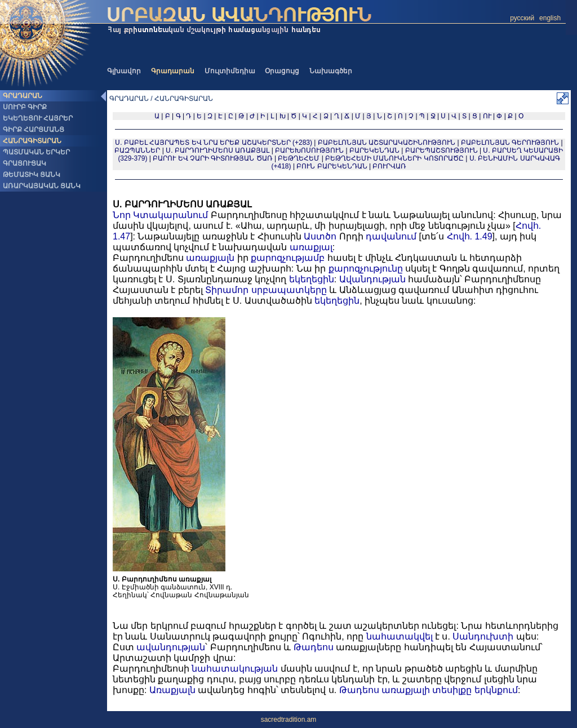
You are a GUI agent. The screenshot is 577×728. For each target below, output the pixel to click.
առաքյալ (311, 247)
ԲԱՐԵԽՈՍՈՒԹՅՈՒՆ (309, 150)
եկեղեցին (312, 279)
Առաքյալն (172, 690)
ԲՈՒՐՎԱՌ (389, 166)
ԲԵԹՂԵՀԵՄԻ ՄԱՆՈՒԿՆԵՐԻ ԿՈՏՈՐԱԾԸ (394, 158)
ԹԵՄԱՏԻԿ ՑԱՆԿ (32, 175)
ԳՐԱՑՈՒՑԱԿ (25, 163)
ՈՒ (487, 116)
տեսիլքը (452, 690)
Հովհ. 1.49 (470, 236)
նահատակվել (400, 636)
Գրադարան (173, 71)
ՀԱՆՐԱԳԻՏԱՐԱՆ (32, 141)
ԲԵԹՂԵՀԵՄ (299, 158)
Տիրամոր (227, 290)
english (550, 18)
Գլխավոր (124, 71)
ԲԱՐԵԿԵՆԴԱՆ (374, 150)
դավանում (391, 236)
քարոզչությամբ (288, 258)
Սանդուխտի (483, 636)
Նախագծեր (331, 71)
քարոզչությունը (366, 268)
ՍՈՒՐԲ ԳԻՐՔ (25, 107)
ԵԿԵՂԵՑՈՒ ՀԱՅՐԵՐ (38, 118)
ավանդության (171, 647)
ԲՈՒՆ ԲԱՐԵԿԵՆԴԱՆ (332, 166)
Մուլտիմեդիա (230, 71)
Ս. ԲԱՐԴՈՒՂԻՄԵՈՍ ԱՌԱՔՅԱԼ (218, 150)
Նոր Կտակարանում (160, 215)
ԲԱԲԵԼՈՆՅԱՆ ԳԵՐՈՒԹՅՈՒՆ (510, 143)
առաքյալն (210, 258)
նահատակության (235, 669)
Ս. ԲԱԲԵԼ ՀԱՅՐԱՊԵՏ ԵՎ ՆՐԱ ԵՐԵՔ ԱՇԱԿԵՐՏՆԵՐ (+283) (214, 143)
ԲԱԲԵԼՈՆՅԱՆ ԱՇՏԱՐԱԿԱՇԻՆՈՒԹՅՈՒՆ (387, 143)
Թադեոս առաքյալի (385, 690)
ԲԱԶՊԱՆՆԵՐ (137, 150)
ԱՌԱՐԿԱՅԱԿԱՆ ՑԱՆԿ (42, 186)
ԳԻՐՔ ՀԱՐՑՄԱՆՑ (34, 130)
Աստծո (320, 236)
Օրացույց (282, 71)
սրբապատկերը (289, 290)
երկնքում (496, 690)
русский (522, 18)
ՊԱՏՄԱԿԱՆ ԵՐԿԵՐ (36, 152)
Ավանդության (372, 279)
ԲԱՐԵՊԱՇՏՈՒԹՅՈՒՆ (441, 150)
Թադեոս (314, 647)
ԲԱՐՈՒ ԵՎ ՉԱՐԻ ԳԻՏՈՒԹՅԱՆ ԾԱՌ (212, 158)
